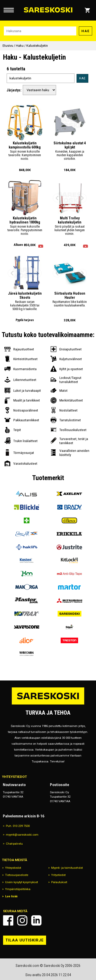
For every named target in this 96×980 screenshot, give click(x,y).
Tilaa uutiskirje (25, 940)
